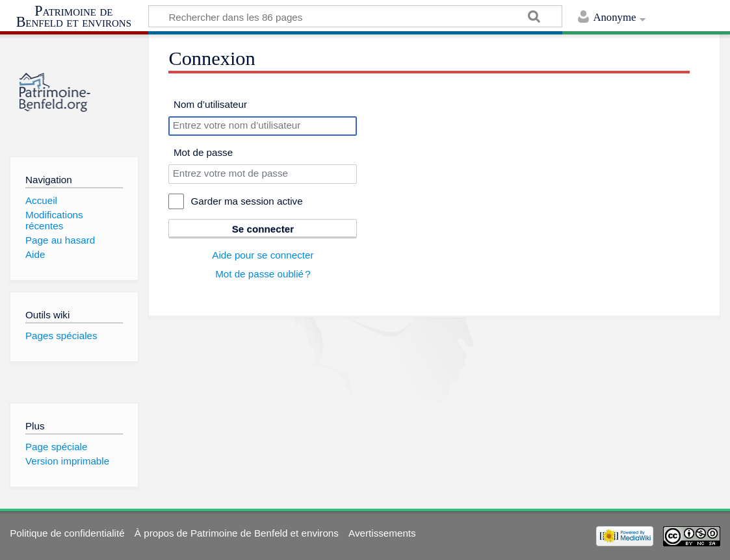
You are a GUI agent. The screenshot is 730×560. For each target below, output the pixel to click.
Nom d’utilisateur (210, 104)
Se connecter (263, 229)
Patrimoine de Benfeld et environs (74, 17)
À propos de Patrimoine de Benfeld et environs (237, 533)
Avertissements (382, 533)
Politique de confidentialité (67, 533)
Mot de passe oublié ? (263, 274)
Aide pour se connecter (263, 255)
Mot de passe (203, 152)
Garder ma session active (246, 201)
